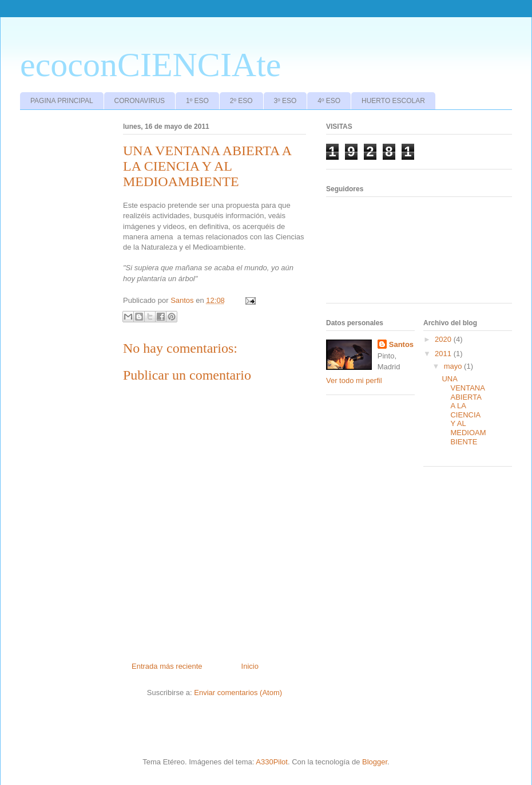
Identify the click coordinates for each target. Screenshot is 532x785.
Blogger (375, 762)
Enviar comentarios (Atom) (238, 693)
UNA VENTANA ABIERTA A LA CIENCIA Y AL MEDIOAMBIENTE (464, 410)
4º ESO (329, 101)
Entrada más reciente (167, 666)
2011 (444, 354)
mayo (454, 366)
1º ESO (197, 101)
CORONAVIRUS (140, 101)
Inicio (250, 666)
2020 (444, 339)
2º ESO (241, 101)
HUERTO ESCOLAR (393, 101)
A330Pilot (272, 762)
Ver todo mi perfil (354, 380)
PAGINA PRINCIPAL (62, 101)
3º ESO (285, 101)
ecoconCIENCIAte (151, 65)
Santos (401, 344)
